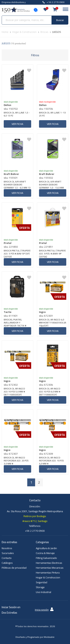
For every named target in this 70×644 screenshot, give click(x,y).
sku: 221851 (46, 247)
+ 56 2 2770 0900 (54, 2)
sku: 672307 (11, 454)
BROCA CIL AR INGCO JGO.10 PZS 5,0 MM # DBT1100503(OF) (14, 392)
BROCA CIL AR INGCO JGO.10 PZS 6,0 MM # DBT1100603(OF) (50, 392)
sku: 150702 (11, 109)
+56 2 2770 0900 (35, 531)
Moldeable (49, 637)
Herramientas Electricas (49, 563)
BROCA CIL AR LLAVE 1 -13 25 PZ (52, 114)
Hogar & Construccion (48, 577)
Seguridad (42, 582)
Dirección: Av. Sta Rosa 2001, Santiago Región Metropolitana (35, 509)
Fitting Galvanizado (46, 558)
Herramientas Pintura (48, 573)
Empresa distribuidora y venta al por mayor (14, 4)
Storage (40, 587)
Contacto (7, 558)
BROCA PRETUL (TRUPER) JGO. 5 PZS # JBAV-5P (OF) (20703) (17, 254)
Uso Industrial (43, 592)
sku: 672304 (46, 385)
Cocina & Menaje (45, 553)
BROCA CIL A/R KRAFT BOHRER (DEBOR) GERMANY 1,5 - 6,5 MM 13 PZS (17, 185)
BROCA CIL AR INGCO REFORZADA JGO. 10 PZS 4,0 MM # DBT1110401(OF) (51, 461)
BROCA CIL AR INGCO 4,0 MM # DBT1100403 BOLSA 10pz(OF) (53, 323)
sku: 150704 (46, 109)
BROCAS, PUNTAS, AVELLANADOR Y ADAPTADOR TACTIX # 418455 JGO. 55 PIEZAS (15, 323)
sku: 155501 (11, 178)
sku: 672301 (46, 316)
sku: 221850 (11, 247)
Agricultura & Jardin (46, 548)
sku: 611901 (11, 316)
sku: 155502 (46, 178)
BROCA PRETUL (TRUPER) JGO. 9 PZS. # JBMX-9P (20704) (52, 254)
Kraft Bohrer (11, 174)
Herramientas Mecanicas (50, 568)
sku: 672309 (46, 454)
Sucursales (8, 553)
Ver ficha (17, 124)
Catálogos (7, 563)
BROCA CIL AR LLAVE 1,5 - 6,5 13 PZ (17, 114)
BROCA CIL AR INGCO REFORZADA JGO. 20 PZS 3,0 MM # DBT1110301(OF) (16, 461)
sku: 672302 (11, 385)
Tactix (8, 312)
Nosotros (7, 548)
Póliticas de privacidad (14, 568)
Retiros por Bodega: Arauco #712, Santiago (35, 519)
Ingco (42, 312)
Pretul (8, 243)
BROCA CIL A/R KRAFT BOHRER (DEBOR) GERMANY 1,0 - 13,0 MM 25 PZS (51, 185)
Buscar (60, 20)
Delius (7, 105)
